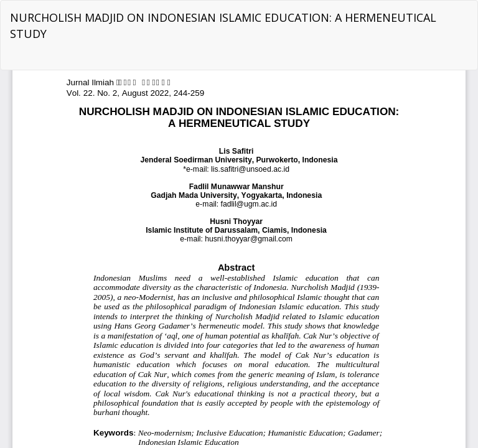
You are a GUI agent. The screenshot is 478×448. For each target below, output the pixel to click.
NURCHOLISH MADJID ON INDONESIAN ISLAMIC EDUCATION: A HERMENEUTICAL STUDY (223, 26)
